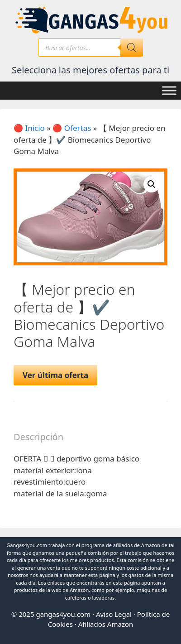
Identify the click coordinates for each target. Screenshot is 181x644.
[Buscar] (132, 48)
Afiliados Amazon (106, 624)
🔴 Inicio (29, 128)
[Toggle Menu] (169, 90)
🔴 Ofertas (72, 128)
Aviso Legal (114, 614)
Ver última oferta (55, 375)
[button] (152, 184)
